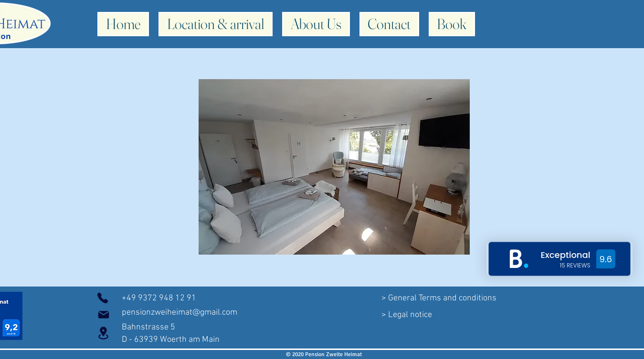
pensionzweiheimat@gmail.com (179, 313)
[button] (334, 167)
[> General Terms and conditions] (439, 298)
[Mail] (104, 315)
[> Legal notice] (407, 315)
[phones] (103, 298)
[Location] (104, 333)
